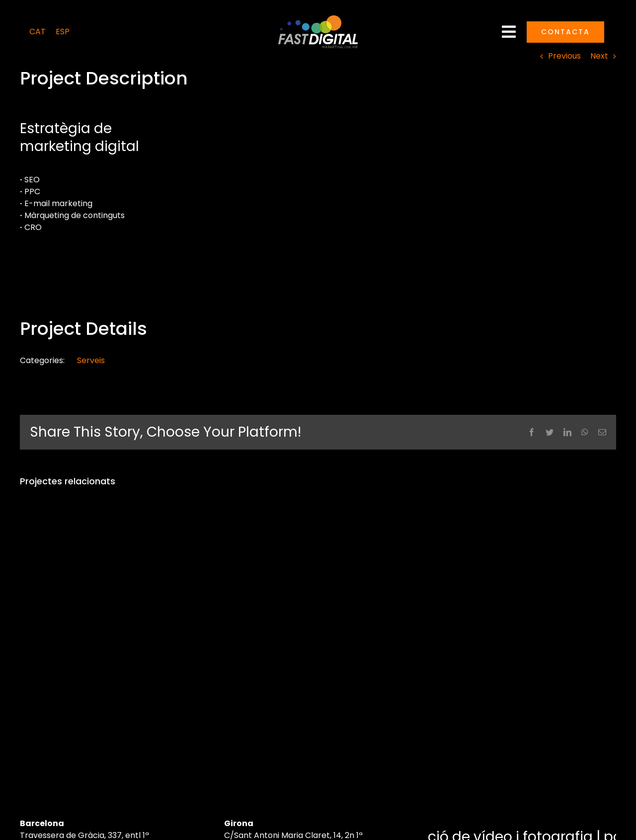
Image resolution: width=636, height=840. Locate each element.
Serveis (91, 360)
